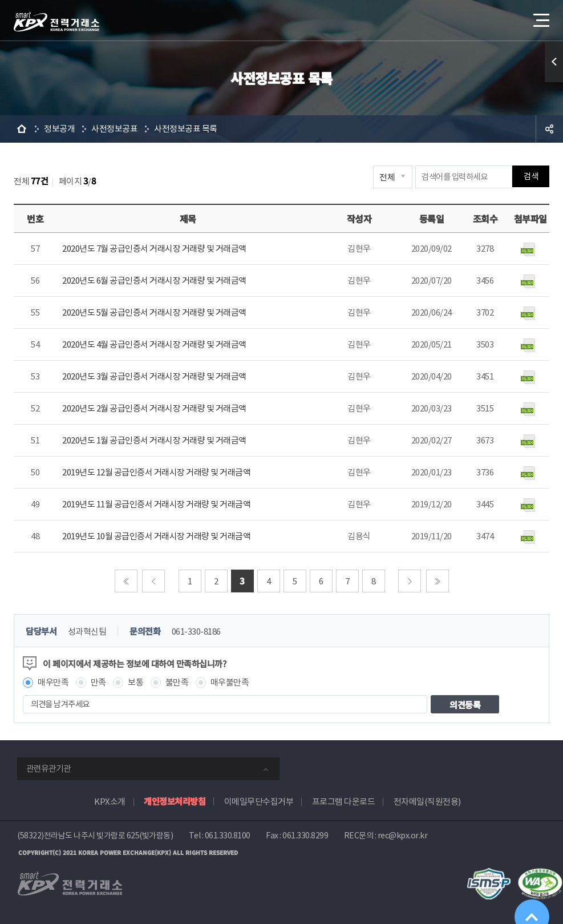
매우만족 (53, 682)
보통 (135, 682)
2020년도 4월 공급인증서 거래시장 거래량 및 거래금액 (154, 344)
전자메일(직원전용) (427, 802)
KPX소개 (110, 802)
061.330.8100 (228, 836)
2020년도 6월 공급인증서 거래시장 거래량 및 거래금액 (154, 281)
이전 (153, 581)
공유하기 (549, 129)
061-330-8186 (196, 632)
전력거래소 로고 (56, 22)
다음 (410, 581)
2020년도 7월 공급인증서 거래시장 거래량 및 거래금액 (154, 249)
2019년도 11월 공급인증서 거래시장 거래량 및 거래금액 (156, 504)
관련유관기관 (48, 768)
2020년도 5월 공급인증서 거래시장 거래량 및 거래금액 (154, 312)
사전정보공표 (114, 129)
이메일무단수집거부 (259, 802)
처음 (126, 581)
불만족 (177, 682)
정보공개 (59, 129)
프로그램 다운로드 (344, 802)
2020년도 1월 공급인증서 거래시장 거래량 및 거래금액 (154, 440)
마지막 (438, 581)
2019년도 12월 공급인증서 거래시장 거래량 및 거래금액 (156, 472)
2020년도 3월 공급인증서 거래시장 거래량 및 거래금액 (154, 376)
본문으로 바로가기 (0, 0)
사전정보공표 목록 (186, 129)
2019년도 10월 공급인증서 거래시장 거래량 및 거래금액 (156, 536)
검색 (531, 177)
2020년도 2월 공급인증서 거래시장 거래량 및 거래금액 (154, 408)
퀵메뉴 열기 (554, 62)
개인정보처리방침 (175, 801)
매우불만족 (230, 682)
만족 (98, 682)
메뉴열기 (540, 17)
